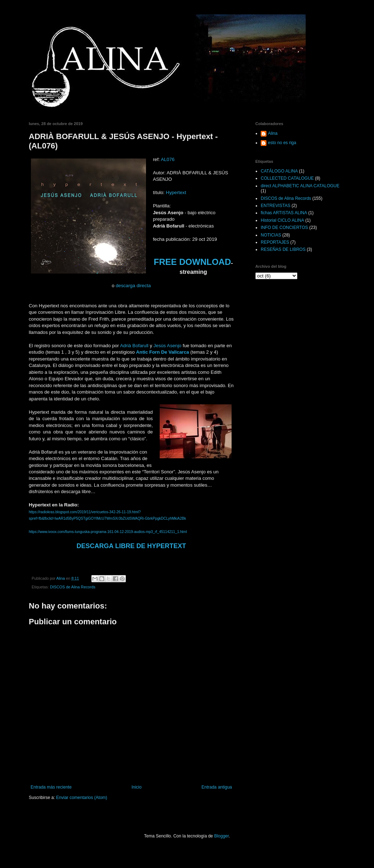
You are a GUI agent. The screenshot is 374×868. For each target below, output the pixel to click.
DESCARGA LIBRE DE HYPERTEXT (131, 546)
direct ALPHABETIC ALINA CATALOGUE (300, 186)
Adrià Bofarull (134, 346)
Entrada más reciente (51, 787)
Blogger (221, 836)
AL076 (168, 159)
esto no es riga (282, 143)
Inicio (137, 787)
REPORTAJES (275, 242)
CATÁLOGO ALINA (279, 171)
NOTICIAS (271, 235)
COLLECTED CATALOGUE (287, 178)
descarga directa (133, 286)
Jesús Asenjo (168, 346)
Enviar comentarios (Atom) (82, 798)
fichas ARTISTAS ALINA (284, 213)
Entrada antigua (217, 787)
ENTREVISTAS (275, 206)
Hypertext (176, 192)
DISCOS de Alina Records (73, 587)
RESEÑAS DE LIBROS (283, 249)
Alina (273, 133)
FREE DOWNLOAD (193, 262)
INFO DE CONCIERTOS (284, 228)
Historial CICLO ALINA (282, 220)
